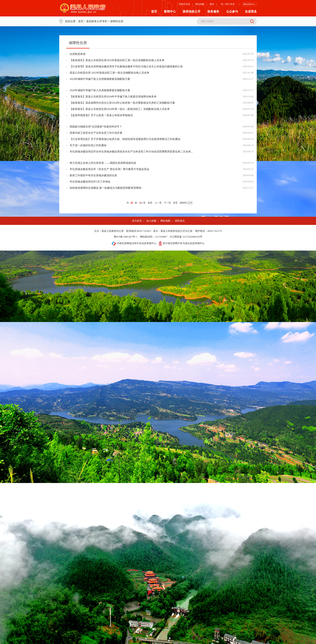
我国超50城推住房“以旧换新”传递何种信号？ (96, 127)
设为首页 (137, 221)
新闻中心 (170, 11)
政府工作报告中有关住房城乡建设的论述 (93, 175)
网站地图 (200, 4)
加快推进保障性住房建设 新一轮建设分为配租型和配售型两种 (105, 188)
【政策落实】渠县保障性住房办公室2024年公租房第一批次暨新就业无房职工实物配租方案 (122, 103)
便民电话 (180, 221)
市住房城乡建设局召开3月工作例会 (90, 182)
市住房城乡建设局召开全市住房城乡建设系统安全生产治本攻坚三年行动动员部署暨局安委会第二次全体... (131, 152)
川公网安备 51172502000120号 (186, 237)
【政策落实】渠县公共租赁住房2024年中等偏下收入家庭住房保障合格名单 (113, 97)
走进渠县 (251, 11)
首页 (154, 11)
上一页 (158, 203)
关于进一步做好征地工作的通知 (88, 145)
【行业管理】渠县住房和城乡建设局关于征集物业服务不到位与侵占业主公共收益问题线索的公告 (126, 66)
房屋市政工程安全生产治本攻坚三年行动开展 (96, 133)
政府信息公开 (192, 11)
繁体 (212, 4)
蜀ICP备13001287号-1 (125, 237)
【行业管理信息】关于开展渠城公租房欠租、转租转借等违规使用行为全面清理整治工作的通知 (125, 139)
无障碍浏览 (184, 4)
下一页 (167, 203)
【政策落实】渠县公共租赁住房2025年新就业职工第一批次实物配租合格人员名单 (117, 60)
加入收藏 (151, 221)
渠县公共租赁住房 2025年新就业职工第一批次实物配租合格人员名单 (109, 73)
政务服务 (213, 11)
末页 (175, 203)
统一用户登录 (228, 4)
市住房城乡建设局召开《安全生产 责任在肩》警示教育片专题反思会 (109, 169)
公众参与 (232, 11)
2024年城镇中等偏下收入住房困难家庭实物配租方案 (100, 79)
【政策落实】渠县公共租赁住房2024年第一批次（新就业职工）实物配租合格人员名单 (120, 109)
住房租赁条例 (78, 54)
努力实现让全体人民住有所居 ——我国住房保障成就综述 (103, 163)
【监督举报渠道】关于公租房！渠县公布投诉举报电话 (101, 115)
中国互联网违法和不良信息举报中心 (134, 243)
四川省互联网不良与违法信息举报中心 (182, 243)
